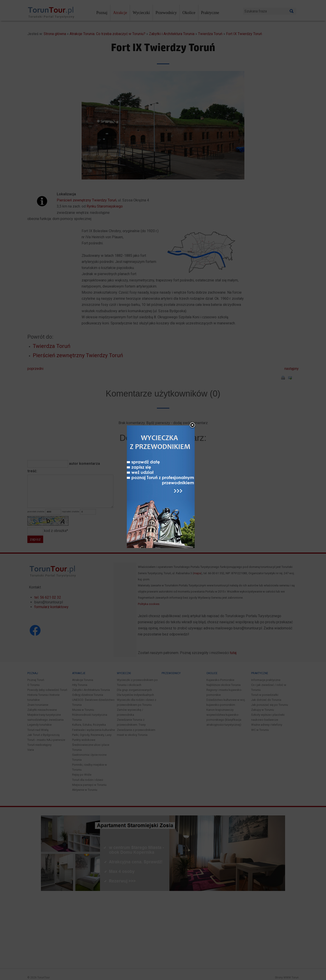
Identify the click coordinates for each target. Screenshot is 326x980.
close (192, 403)
